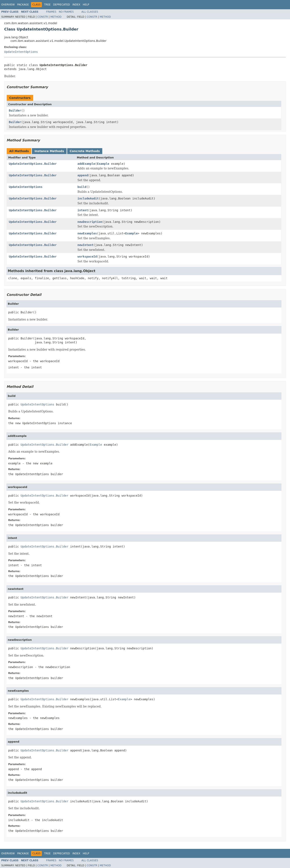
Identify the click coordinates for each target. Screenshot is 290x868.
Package (23, 5)
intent (83, 210)
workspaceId (87, 257)
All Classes (90, 12)
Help (86, 5)
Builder (15, 110)
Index (76, 5)
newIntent (85, 245)
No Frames (66, 12)
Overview (8, 5)
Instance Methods (49, 151)
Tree (47, 5)
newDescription (90, 222)
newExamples (87, 233)
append (83, 175)
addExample (86, 164)
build (82, 187)
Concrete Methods (85, 151)
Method (56, 17)
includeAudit (88, 198)
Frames (51, 12)
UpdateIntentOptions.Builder (33, 164)
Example (103, 164)
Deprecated (62, 5)
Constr (43, 17)
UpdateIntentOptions (21, 52)
